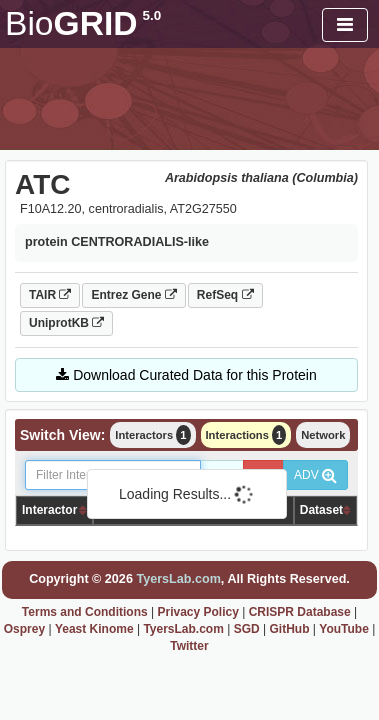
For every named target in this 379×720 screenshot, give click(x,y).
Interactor (49, 510)
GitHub (289, 629)
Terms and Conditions (85, 612)
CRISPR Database (300, 612)
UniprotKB (66, 323)
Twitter (189, 646)
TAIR (50, 295)
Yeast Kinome (94, 629)
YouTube (344, 629)
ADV (315, 475)
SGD (247, 629)
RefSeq (225, 295)
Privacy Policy (197, 612)
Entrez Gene (133, 295)
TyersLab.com (178, 579)
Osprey (24, 629)
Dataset (321, 510)
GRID (83, 23)
